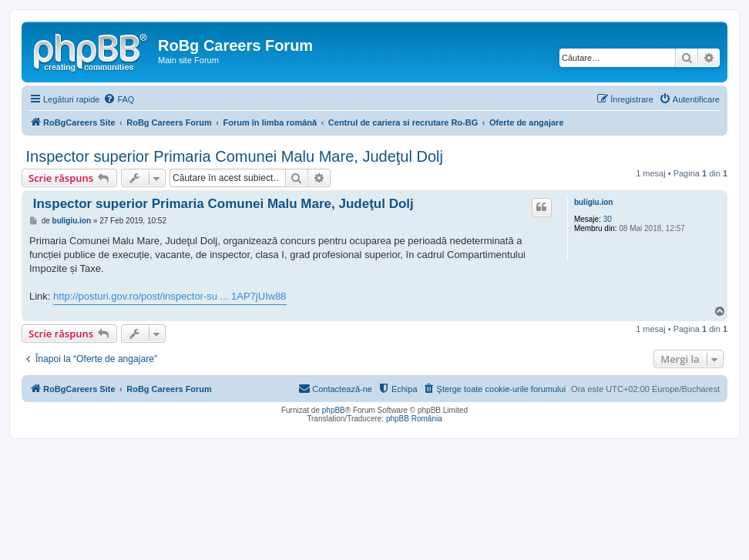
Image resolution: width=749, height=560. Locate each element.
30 (608, 219)
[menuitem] (119, 99)
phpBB (334, 410)
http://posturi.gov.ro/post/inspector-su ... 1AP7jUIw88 (170, 296)
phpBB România (414, 419)
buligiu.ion (594, 202)
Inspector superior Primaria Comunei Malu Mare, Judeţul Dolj (232, 156)
